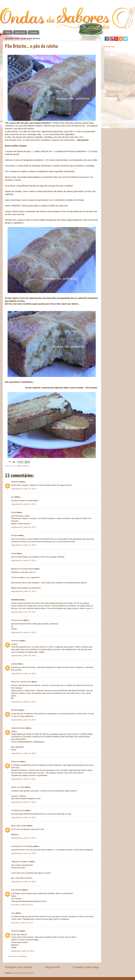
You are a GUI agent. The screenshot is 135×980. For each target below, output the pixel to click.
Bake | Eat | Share (19, 826)
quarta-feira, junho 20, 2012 (23, 951)
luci (13, 497)
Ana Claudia (17, 890)
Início (8, 32)
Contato (34, 32)
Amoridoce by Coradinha (22, 846)
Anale (14, 553)
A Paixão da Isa (18, 810)
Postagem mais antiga (86, 967)
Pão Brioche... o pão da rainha (31, 46)
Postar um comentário (17, 956)
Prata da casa (17, 620)
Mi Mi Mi (15, 710)
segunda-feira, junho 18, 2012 (23, 489)
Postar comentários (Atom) (23, 973)
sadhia (14, 664)
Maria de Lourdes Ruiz (21, 682)
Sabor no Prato (18, 787)
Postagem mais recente (18, 967)
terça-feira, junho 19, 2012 (22, 905)
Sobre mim (20, 32)
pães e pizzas (23, 466)
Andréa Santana (18, 728)
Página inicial (52, 967)
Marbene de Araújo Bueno (23, 569)
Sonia (14, 512)
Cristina (15, 535)
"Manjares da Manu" (20, 862)
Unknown (15, 482)
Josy (13, 913)
